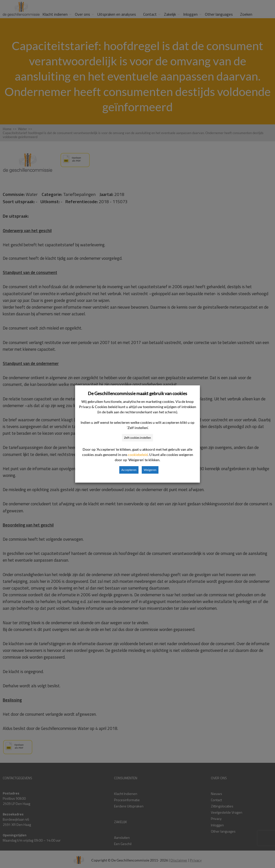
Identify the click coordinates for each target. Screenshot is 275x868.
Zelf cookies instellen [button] (137, 438)
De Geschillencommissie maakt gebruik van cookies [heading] (137, 393)
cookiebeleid (138, 455)
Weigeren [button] (150, 470)
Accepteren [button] (129, 470)
